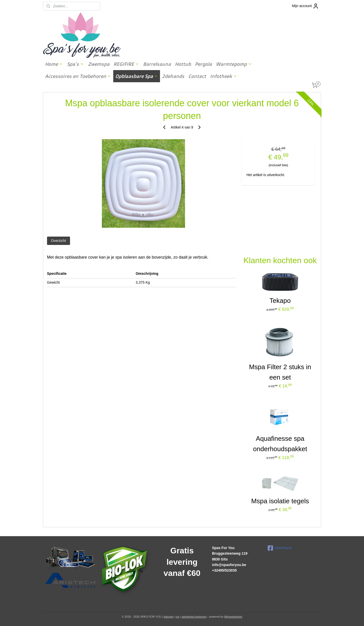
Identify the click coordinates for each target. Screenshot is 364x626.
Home (54, 64)
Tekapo (280, 301)
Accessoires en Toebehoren (78, 76)
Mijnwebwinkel (233, 617)
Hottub (183, 64)
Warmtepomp (234, 64)
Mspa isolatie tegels (280, 501)
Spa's (75, 64)
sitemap (168, 617)
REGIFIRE (126, 64)
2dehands (173, 76)
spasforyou (280, 548)
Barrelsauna (157, 64)
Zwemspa (99, 64)
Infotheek (224, 76)
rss (178, 617)
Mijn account (305, 6)
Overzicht (59, 241)
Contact (197, 76)
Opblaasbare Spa (137, 76)
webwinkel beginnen (194, 617)
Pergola (203, 64)
